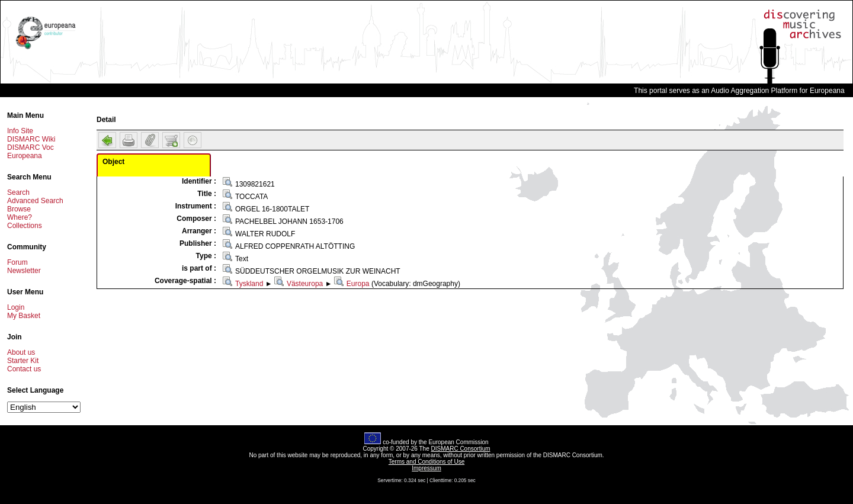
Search (18, 192)
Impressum (426, 468)
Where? (20, 217)
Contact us (24, 369)
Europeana (25, 156)
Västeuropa (305, 284)
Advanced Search (35, 201)
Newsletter (24, 271)
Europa (358, 284)
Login (16, 307)
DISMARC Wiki (31, 139)
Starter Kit (23, 361)
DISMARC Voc (31, 147)
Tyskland (249, 284)
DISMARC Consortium (461, 449)
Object (113, 162)
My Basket (24, 316)
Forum (17, 262)
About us (21, 352)
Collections (25, 226)
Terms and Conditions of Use (426, 462)
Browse (19, 209)
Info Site (20, 131)
